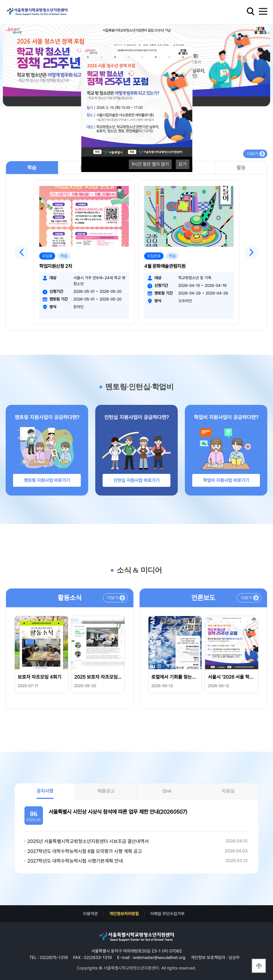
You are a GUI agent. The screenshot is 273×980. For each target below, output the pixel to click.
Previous (22, 252)
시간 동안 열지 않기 (150, 164)
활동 (241, 168)
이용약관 (90, 914)
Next (251, 252)
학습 (32, 168)
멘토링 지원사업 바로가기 (47, 480)
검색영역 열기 (251, 11)
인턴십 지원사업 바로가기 (136, 480)
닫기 (183, 164)
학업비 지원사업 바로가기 (226, 480)
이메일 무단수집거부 (167, 914)
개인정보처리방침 (124, 914)
